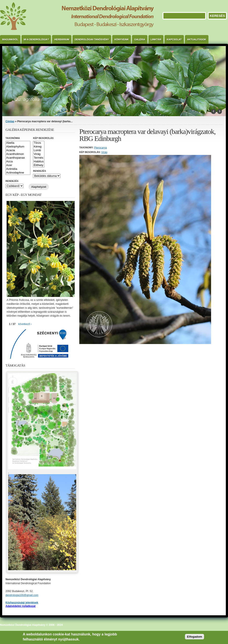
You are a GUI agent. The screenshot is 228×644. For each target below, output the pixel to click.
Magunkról (10, 39)
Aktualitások (197, 39)
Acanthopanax (18, 158)
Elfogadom (195, 637)
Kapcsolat (174, 39)
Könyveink (122, 39)
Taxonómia (13, 138)
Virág (104, 152)
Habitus (39, 162)
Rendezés (39, 171)
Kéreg (39, 147)
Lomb (39, 150)
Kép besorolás (43, 138)
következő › (25, 324)
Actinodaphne (18, 173)
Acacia (18, 150)
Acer (18, 165)
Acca (18, 162)
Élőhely (39, 165)
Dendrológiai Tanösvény (92, 39)
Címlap (10, 121)
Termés (39, 158)
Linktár (156, 39)
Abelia (18, 143)
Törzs (39, 143)
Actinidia (18, 169)
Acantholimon (18, 154)
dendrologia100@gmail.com (22, 595)
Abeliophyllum (18, 147)
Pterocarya (100, 148)
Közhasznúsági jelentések (22, 603)
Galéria (140, 39)
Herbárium (62, 39)
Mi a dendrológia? (36, 39)
